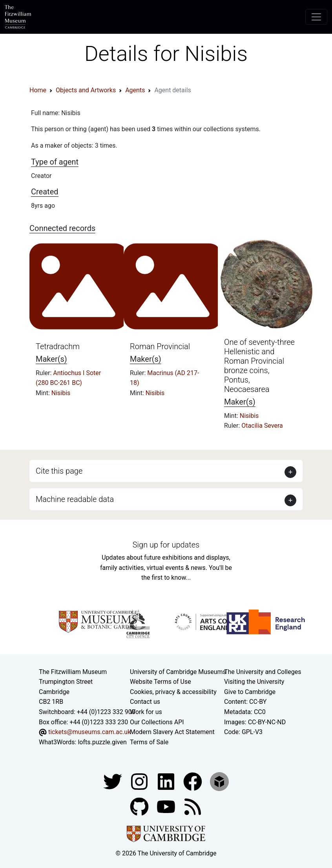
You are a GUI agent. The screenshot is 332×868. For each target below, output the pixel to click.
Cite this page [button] (59, 471)
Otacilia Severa (262, 426)
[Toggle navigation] (316, 17)
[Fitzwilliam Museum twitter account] (113, 781)
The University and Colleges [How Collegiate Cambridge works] (263, 672)
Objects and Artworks (86, 90)
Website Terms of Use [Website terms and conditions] (161, 682)
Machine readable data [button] (75, 499)
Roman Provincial (160, 346)
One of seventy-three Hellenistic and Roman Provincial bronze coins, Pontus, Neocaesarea (259, 366)
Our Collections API (157, 722)
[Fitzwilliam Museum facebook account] (167, 781)
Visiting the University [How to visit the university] (254, 682)
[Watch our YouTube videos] (167, 807)
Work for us (146, 712)
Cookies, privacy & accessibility (173, 692)
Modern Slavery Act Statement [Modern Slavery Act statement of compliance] (172, 732)
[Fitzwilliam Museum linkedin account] (193, 781)
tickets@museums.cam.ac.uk (89, 732)
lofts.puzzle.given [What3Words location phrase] (102, 742)
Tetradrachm (58, 346)
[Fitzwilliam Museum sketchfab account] (219, 781)
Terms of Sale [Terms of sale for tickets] (149, 742)
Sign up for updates (166, 545)
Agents (135, 90)
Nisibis (61, 393)
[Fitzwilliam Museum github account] (140, 807)
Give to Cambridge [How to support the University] (250, 692)
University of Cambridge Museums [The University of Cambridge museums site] (178, 672)
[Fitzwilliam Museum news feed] (193, 807)
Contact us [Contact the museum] (145, 702)
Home (38, 90)
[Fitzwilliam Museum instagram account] (140, 781)
